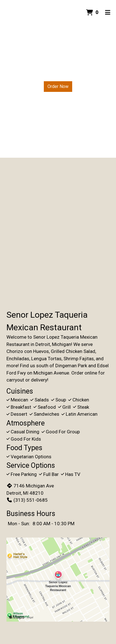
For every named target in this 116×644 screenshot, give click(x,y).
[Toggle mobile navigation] (108, 13)
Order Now (58, 86)
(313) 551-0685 (27, 500)
